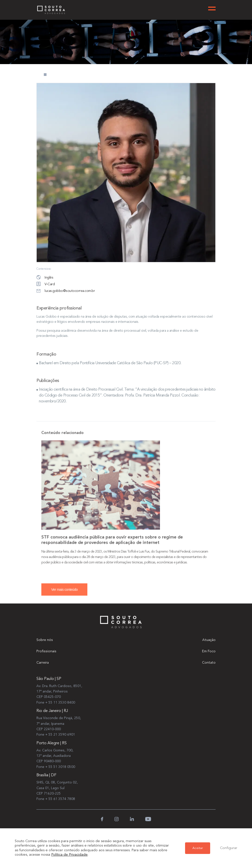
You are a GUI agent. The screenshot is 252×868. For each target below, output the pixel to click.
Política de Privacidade (69, 855)
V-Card (46, 284)
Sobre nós (45, 640)
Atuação (209, 640)
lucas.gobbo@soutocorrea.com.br (66, 291)
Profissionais (46, 651)
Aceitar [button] (198, 848)
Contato (209, 663)
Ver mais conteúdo (64, 593)
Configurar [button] (229, 848)
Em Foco (209, 651)
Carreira (43, 663)
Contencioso (44, 269)
